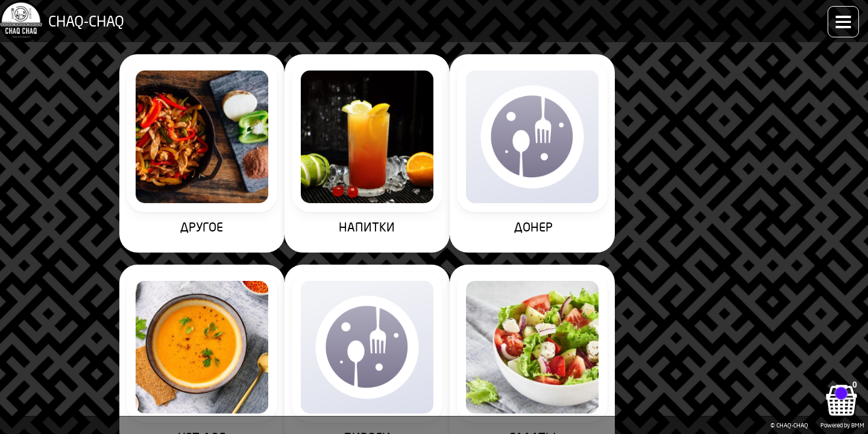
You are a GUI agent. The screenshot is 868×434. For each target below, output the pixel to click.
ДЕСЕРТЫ (570, 334)
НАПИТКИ (298, 174)
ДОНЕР (434, 174)
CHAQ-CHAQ (79, 15)
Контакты (723, 15)
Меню (182, 15)
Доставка (636, 15)
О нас (679, 15)
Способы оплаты (572, 15)
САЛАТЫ (162, 334)
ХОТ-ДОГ (570, 174)
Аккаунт (772, 15)
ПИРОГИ (706, 174)
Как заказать (502, 15)
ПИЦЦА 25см (434, 334)
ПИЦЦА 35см (298, 334)
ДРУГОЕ (162, 174)
